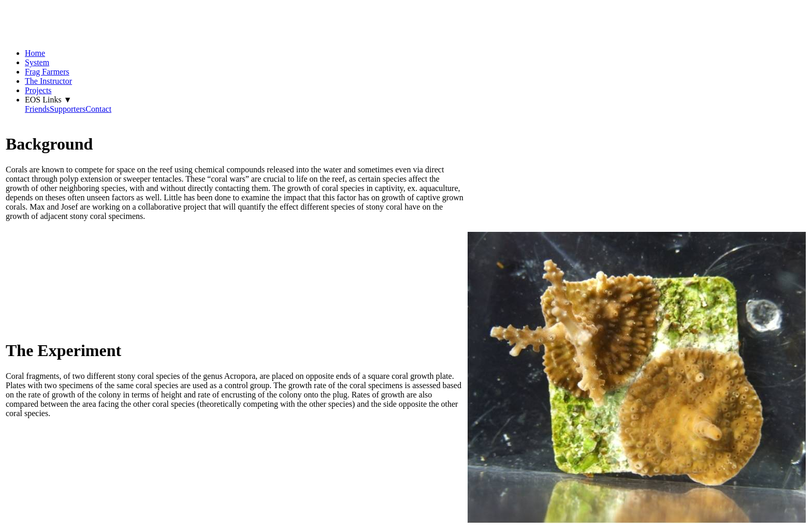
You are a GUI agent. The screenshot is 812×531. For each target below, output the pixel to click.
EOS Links (48, 100)
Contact (98, 109)
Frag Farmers (47, 72)
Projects (38, 90)
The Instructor (48, 81)
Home (35, 53)
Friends (37, 109)
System (37, 62)
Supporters (68, 109)
